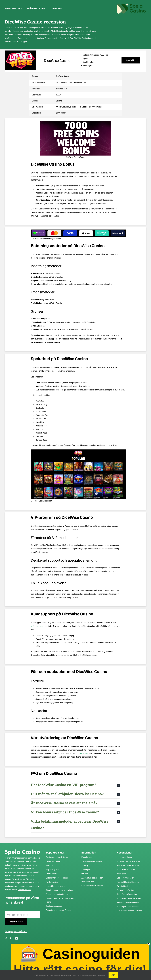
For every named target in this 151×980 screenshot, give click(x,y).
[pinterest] (11, 938)
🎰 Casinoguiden (81, 960)
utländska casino (38, 626)
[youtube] (17, 938)
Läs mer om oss (24, 890)
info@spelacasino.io (16, 931)
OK (113, 975)
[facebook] (6, 938)
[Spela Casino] (22, 850)
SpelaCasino (84, 753)
